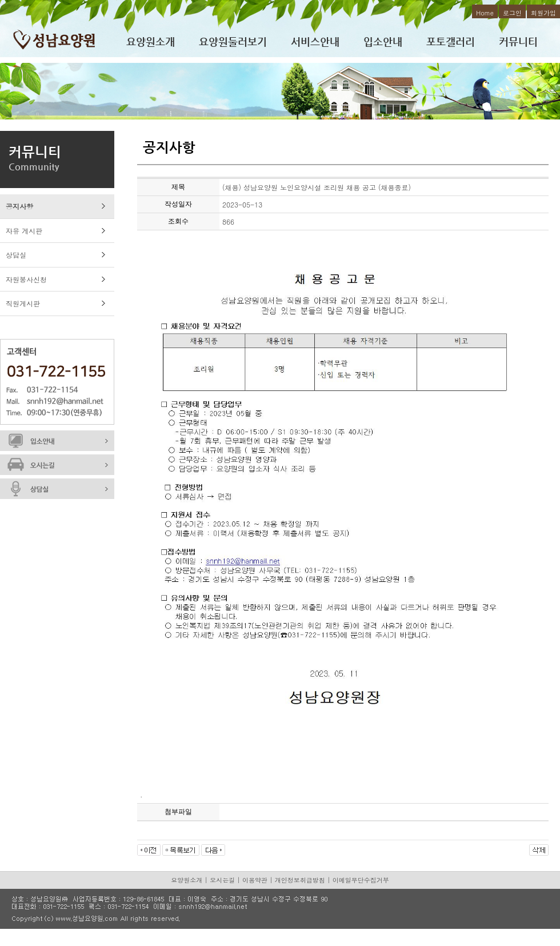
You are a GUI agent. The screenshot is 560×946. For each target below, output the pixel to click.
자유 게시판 (24, 231)
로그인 (512, 13)
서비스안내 (315, 41)
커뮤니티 (518, 41)
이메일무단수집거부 (361, 880)
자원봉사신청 (26, 279)
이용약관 (255, 880)
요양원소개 (151, 41)
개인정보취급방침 (300, 880)
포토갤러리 (451, 41)
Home (485, 13)
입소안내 (383, 41)
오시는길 (222, 880)
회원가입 (543, 13)
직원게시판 (23, 303)
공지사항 (19, 206)
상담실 (16, 255)
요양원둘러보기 (233, 41)
